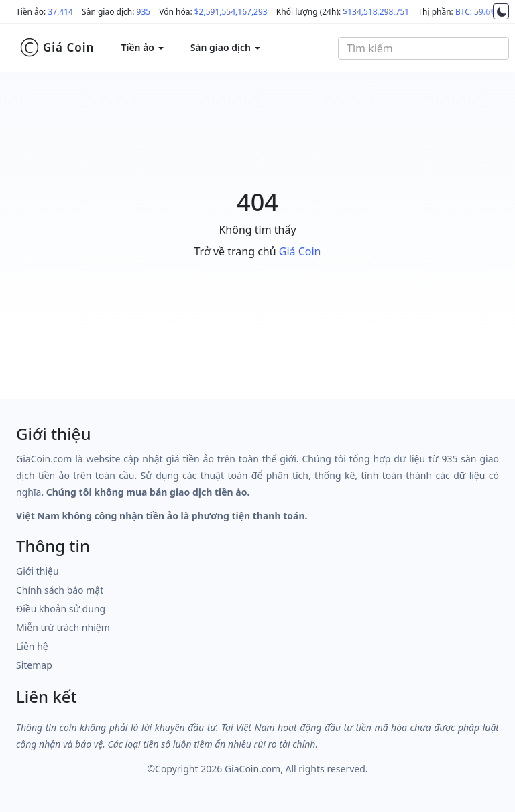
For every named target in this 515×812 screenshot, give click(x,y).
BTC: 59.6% (476, 12)
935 (144, 12)
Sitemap (34, 665)
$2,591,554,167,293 (231, 12)
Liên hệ (32, 646)
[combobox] (423, 48)
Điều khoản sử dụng (61, 609)
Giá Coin (57, 48)
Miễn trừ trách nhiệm (63, 627)
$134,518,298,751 (376, 12)
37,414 (60, 12)
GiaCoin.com (252, 769)
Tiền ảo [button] (142, 47)
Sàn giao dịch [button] (225, 47)
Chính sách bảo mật (60, 590)
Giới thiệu (38, 571)
